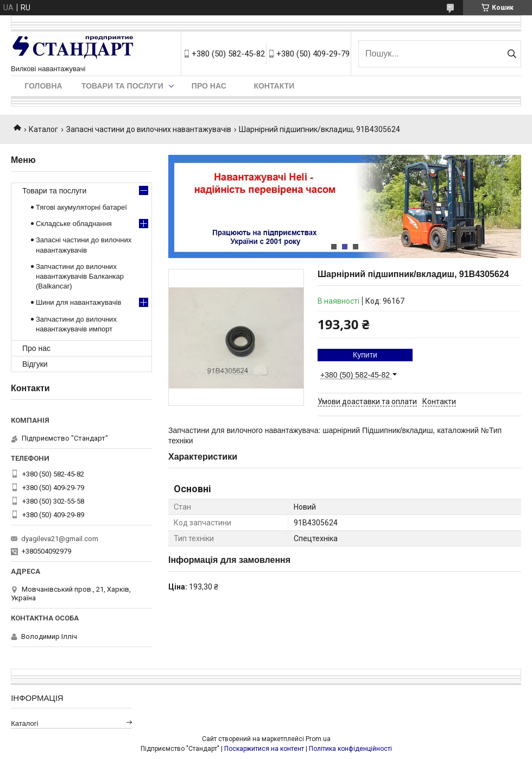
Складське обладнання (74, 224)
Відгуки (35, 364)
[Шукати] (512, 54)
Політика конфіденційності (350, 749)
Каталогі (24, 723)
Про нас (209, 86)
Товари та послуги (122, 86)
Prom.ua (318, 739)
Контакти (274, 86)
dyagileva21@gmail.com (60, 539)
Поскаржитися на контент (264, 749)
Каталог (43, 129)
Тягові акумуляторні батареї (81, 207)
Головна (43, 86)
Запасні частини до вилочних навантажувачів (149, 129)
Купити (365, 355)
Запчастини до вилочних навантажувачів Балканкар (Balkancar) (80, 276)
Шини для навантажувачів (78, 302)
